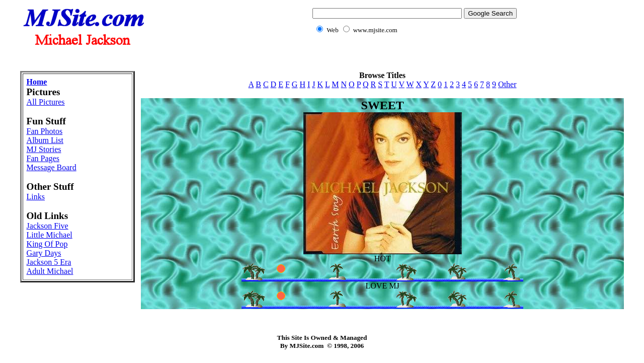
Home (37, 82)
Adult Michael (50, 271)
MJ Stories (44, 149)
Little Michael (50, 235)
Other (507, 84)
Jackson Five (48, 226)
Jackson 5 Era (49, 262)
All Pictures (46, 102)
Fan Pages (43, 158)
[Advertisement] (322, 58)
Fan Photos (45, 131)
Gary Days (44, 253)
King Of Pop (47, 244)
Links (36, 197)
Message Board (52, 167)
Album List (45, 140)
